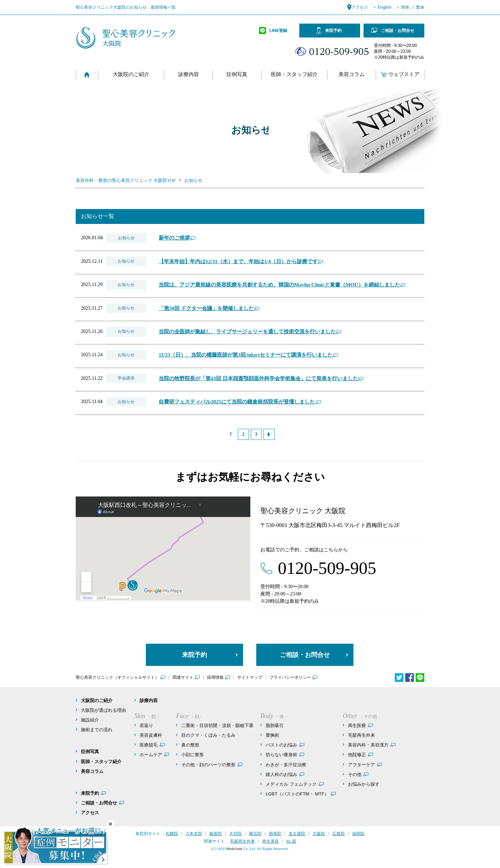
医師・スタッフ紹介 (294, 74)
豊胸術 (272, 735)
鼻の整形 (190, 745)
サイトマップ (250, 677)
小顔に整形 (193, 755)
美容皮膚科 (151, 735)
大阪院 (319, 834)
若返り (146, 725)
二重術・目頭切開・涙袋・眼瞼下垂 (217, 725)
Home (87, 75)
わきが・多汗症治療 (286, 765)
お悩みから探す (364, 784)
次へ (269, 434)
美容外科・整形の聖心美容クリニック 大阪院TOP (126, 180)
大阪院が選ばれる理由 (103, 710)
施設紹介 (90, 720)
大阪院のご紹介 (131, 74)
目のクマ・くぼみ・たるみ (208, 735)
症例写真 (237, 74)
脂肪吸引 (275, 725)
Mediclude (234, 849)
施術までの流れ (97, 730)
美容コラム (352, 74)
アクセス (360, 7)
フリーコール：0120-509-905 (332, 51)
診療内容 (189, 74)
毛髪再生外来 (361, 735)
